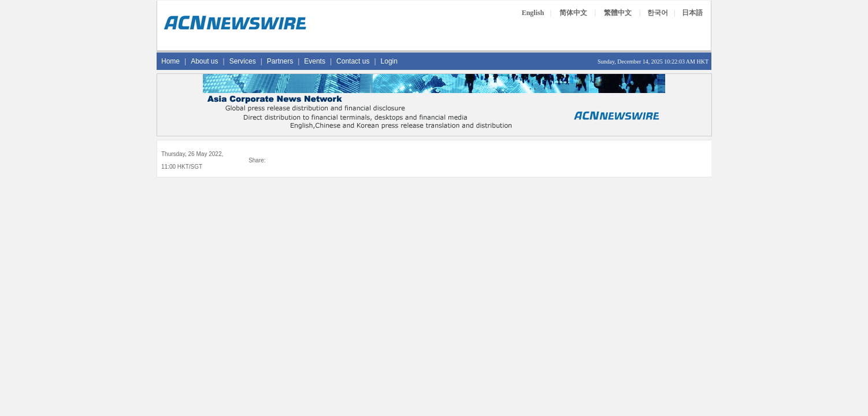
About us (204, 61)
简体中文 (573, 13)
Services (243, 61)
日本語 (692, 13)
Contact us (353, 61)
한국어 (658, 13)
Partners (280, 61)
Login (389, 61)
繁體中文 (618, 13)
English (533, 13)
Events (315, 61)
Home (170, 61)
